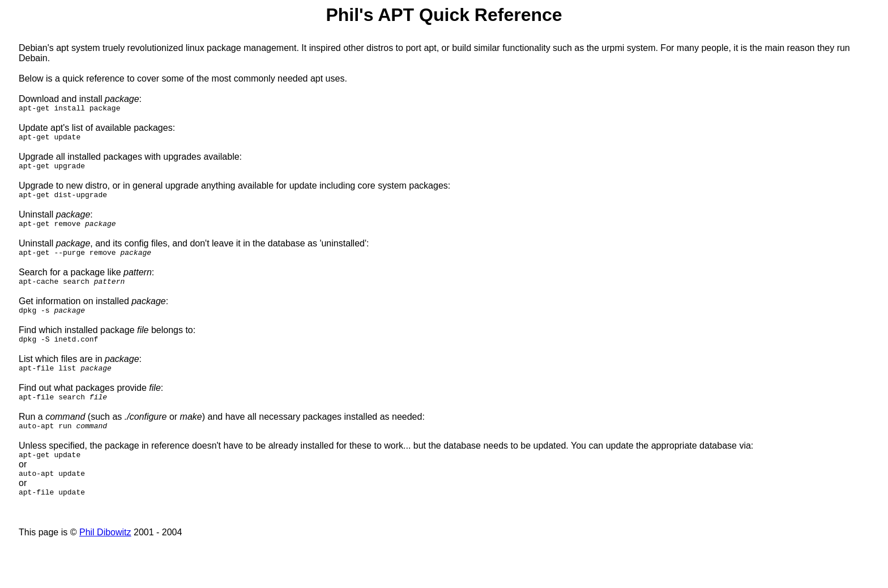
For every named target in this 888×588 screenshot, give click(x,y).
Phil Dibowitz (105, 558)
